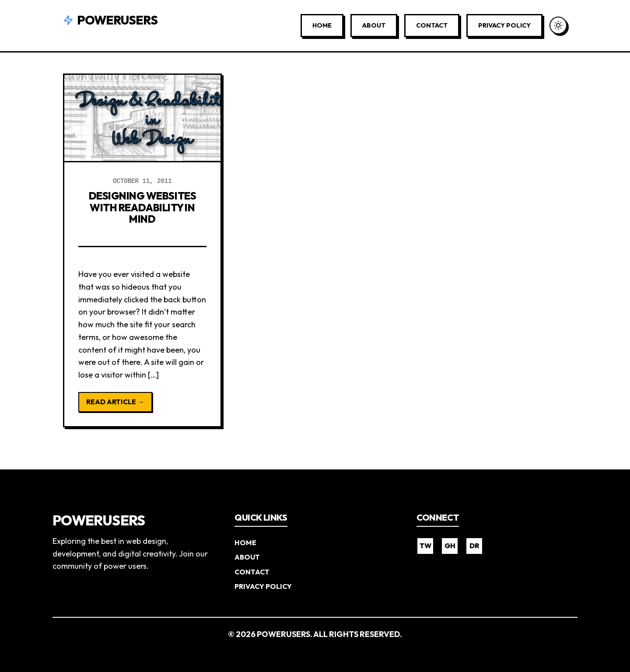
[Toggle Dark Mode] (558, 25)
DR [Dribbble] (474, 545)
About (374, 25)
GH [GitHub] (450, 545)
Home (322, 25)
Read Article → (115, 401)
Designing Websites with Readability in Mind (142, 207)
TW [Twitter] (425, 545)
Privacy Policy (504, 25)
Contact (432, 25)
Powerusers (110, 20)
